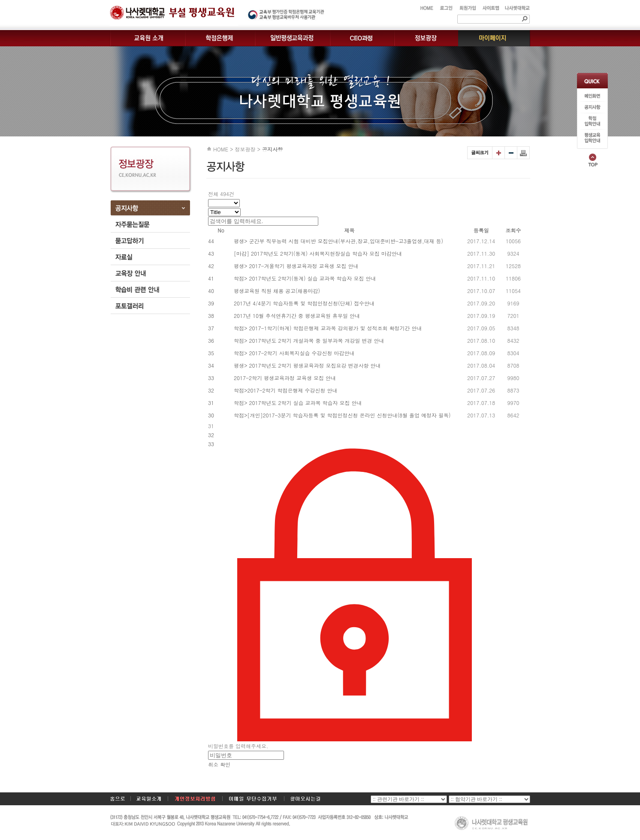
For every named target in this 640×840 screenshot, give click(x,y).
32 (211, 435)
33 (211, 444)
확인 (225, 764)
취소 (213, 764)
